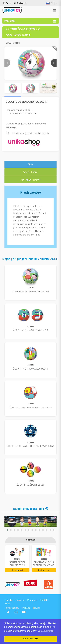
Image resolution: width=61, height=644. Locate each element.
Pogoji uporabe (12, 608)
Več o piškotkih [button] (46, 631)
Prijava (9, 3)
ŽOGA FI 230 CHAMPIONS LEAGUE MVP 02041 (31, 446)
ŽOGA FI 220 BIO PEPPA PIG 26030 (31, 291)
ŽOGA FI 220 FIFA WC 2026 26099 (30, 330)
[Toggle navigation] (54, 21)
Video (7, 603)
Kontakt (44, 600)
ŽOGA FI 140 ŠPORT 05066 (30, 485)
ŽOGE (8, 43)
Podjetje (9, 600)
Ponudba (20, 600)
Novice (36, 608)
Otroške (17, 43)
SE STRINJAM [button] (31, 639)
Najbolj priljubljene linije (28, 509)
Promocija (32, 600)
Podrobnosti (17, 570)
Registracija (22, 3)
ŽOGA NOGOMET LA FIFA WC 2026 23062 (31, 407)
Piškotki (26, 608)
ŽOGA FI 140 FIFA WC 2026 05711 (30, 369)
